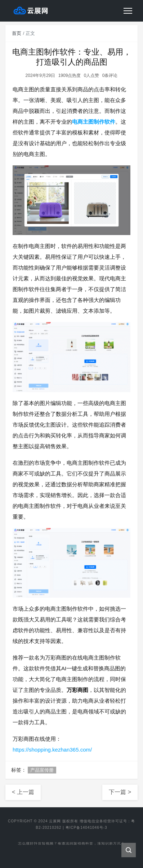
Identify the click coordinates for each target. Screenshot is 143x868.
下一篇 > (120, 792)
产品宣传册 (42, 770)
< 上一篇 (23, 792)
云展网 (55, 821)
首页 (17, 33)
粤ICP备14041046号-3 (86, 828)
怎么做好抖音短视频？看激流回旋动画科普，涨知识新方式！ (71, 844)
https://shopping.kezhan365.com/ (52, 750)
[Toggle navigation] (128, 11)
